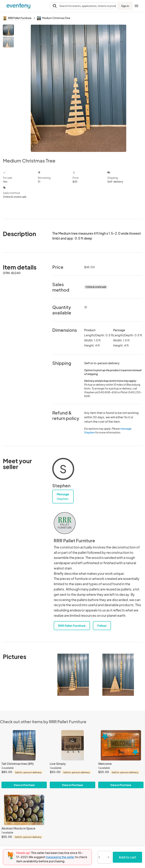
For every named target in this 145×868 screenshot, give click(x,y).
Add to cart (127, 857)
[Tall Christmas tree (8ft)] (24, 745)
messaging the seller (60, 857)
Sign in (125, 6)
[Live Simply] (72, 745)
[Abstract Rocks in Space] (24, 810)
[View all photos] (79, 88)
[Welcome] (121, 745)
